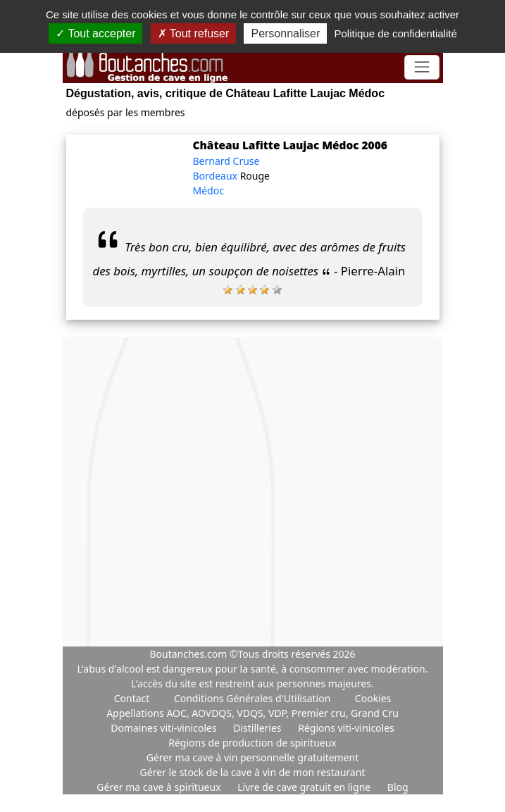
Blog (398, 787)
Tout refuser (194, 33)
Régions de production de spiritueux (252, 743)
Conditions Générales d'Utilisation (252, 698)
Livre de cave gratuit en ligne (305, 787)
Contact (132, 698)
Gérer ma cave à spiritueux (160, 787)
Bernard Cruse (226, 161)
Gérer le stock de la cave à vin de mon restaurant (253, 772)
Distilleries (258, 728)
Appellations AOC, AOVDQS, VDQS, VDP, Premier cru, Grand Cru (252, 713)
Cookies (373, 698)
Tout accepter (95, 33)
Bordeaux (217, 176)
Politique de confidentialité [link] (395, 33)
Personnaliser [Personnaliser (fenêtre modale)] (285, 33)
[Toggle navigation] (422, 67)
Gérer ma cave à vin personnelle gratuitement (253, 757)
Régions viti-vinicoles (346, 728)
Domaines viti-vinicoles (165, 728)
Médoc (208, 190)
